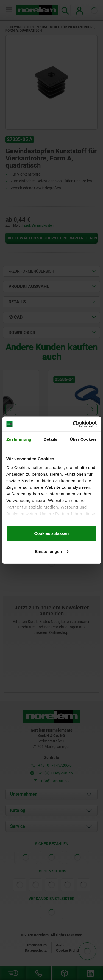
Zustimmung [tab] (19, 439)
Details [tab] (51, 439)
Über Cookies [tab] (83, 439)
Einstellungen (52, 551)
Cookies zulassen (52, 533)
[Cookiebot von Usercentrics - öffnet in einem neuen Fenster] (73, 424)
